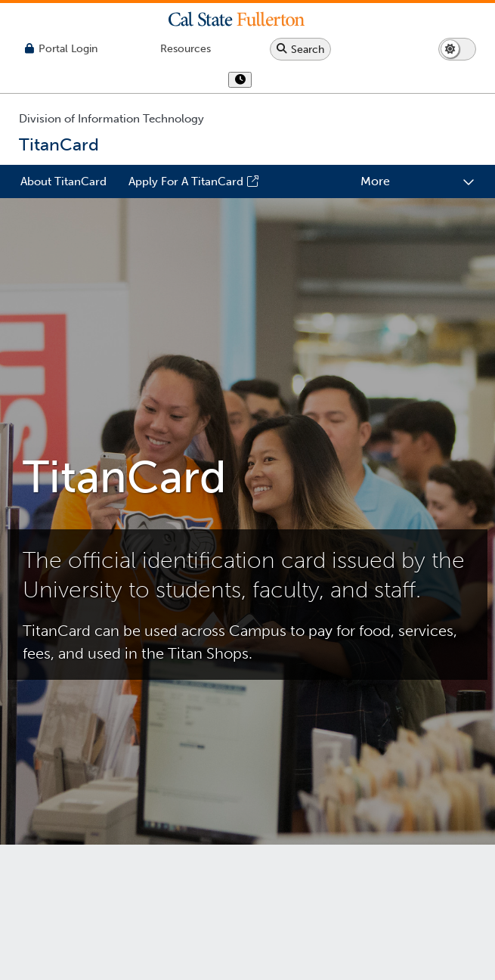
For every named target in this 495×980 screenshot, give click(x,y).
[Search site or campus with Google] (300, 49)
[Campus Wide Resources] (186, 49)
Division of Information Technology (111, 119)
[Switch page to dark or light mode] (457, 49)
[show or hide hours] (240, 81)
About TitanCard (63, 181)
